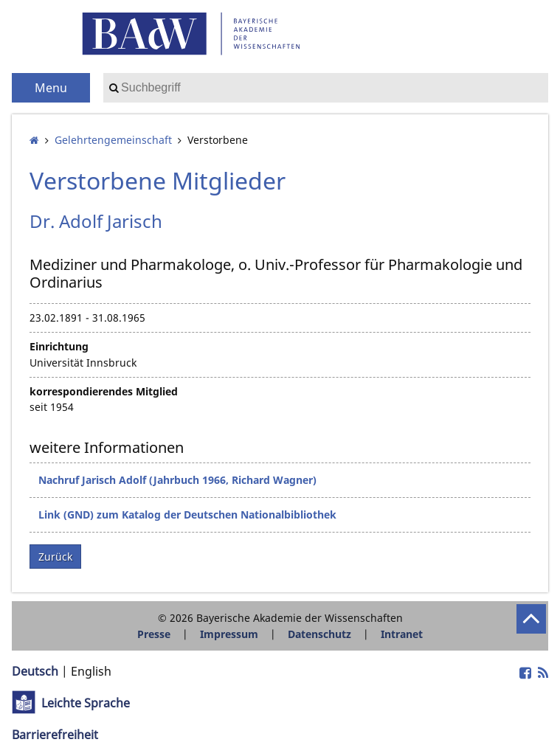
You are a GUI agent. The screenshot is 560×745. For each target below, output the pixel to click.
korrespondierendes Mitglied (104, 391)
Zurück (55, 557)
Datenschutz (319, 634)
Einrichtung (59, 346)
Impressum (229, 634)
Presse (154, 634)
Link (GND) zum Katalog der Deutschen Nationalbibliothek (187, 514)
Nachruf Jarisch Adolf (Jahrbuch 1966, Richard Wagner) (177, 480)
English (91, 671)
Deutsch (35, 671)
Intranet (402, 634)
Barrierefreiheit (55, 735)
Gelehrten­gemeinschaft (113, 140)
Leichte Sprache (86, 703)
